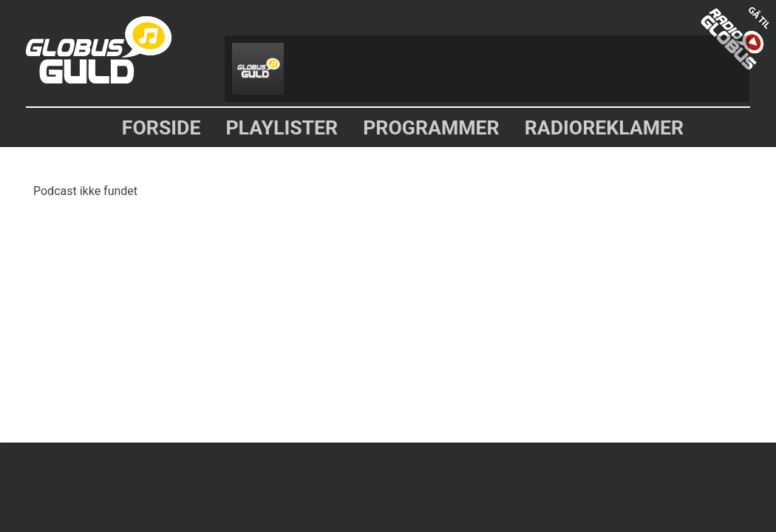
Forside (161, 128)
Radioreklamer (605, 128)
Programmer (431, 128)
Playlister (282, 128)
